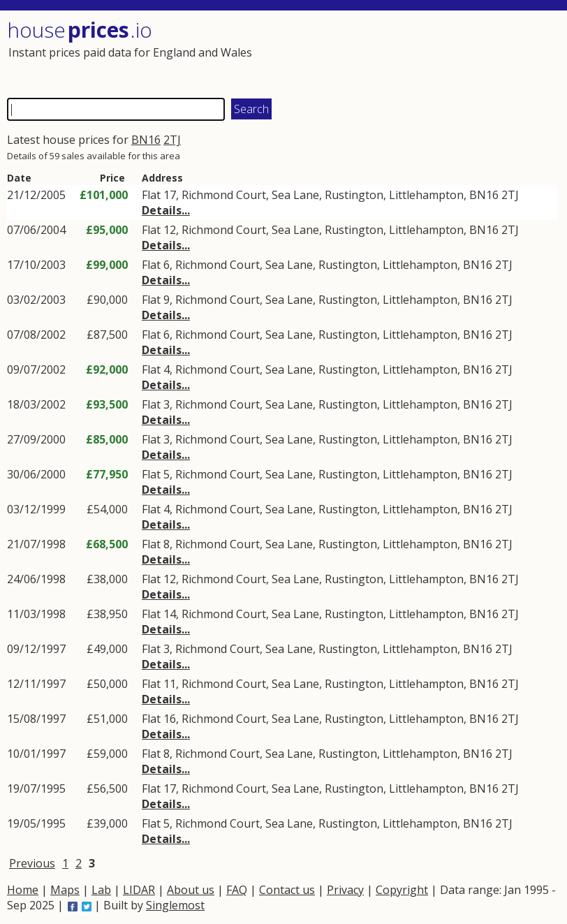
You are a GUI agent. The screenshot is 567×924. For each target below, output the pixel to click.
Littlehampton (426, 195)
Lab (101, 890)
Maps (65, 890)
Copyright (402, 890)
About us (191, 890)
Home (23, 890)
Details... (166, 210)
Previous (32, 863)
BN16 (146, 140)
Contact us (287, 890)
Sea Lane (295, 195)
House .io (80, 30)
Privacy (345, 890)
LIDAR (139, 890)
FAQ (237, 890)
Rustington (354, 195)
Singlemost (175, 905)
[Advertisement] (420, 52)
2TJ (172, 140)
